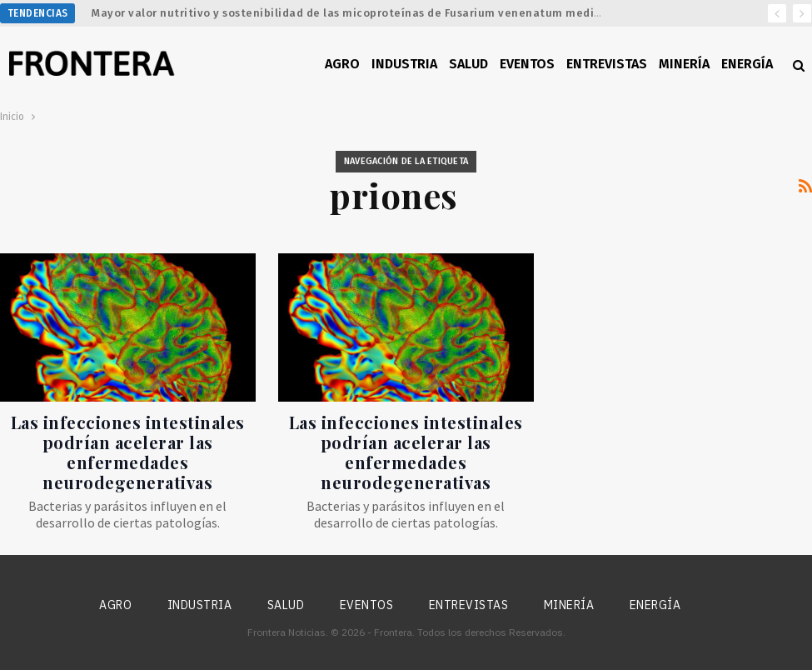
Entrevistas (607, 64)
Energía (747, 64)
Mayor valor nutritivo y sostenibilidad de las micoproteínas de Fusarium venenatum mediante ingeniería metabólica (421, 13)
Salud (468, 64)
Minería (684, 64)
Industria (404, 64)
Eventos (527, 64)
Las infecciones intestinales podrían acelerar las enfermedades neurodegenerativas (128, 452)
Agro (342, 64)
